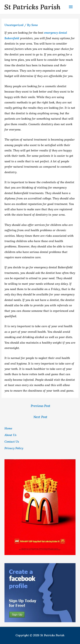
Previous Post (41, 406)
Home (8, 428)
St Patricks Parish (32, 7)
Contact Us (12, 442)
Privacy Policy (14, 448)
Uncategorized (14, 25)
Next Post (40, 417)
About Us (10, 435)
